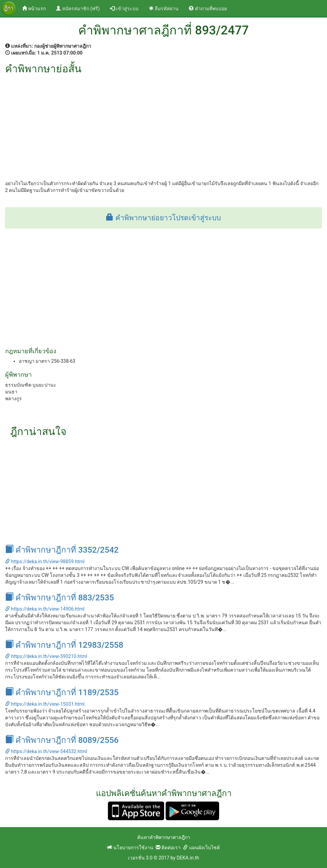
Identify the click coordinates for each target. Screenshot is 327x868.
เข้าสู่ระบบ (124, 9)
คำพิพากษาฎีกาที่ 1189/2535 (62, 692)
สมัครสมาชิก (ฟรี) (78, 9)
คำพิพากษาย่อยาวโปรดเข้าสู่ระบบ (163, 218)
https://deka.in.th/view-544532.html (46, 751)
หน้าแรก (37, 8)
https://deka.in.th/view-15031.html (45, 704)
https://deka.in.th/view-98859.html (45, 562)
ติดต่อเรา (168, 848)
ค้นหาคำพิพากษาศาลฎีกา (164, 837)
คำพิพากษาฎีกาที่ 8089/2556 (62, 740)
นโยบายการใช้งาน (130, 848)
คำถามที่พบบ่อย (208, 9)
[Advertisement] (163, 125)
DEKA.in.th (188, 858)
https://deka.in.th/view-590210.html (46, 656)
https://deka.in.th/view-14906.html (45, 609)
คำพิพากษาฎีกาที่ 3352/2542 (62, 550)
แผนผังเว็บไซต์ (201, 848)
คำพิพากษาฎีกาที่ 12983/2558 (64, 645)
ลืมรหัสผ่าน (164, 9)
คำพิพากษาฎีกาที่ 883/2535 (60, 598)
